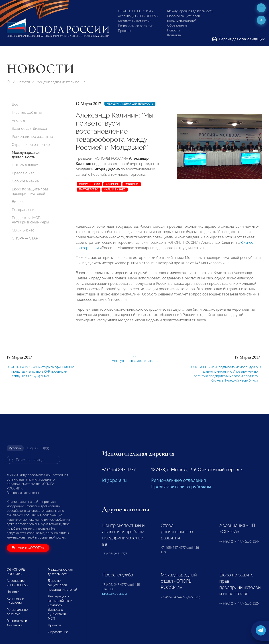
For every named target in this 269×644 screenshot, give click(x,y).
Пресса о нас (23, 173)
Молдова (132, 184)
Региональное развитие (136, 26)
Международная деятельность (190, 11)
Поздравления (24, 210)
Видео (17, 202)
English (32, 448)
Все (15, 104)
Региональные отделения (178, 480)
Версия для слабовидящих (238, 39)
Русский (15, 448)
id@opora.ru (114, 480)
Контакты (174, 35)
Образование (177, 25)
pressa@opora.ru (114, 594)
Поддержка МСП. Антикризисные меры (30, 220)
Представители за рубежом (181, 487)
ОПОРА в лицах (25, 165)
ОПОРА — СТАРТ (26, 238)
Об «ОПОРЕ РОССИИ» (135, 11)
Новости (173, 30)
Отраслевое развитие (31, 145)
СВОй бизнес (23, 230)
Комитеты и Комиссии (135, 21)
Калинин (112, 184)
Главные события (27, 112)
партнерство (89, 190)
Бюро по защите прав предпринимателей (30, 191)
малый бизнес (115, 190)
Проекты (124, 31)
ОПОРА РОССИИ (90, 184)
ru (261, 20)
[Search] (33, 460)
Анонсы (18, 121)
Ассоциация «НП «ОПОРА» (138, 16)
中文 (46, 448)
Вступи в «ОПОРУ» (28, 548)
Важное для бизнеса (29, 129)
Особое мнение (25, 181)
